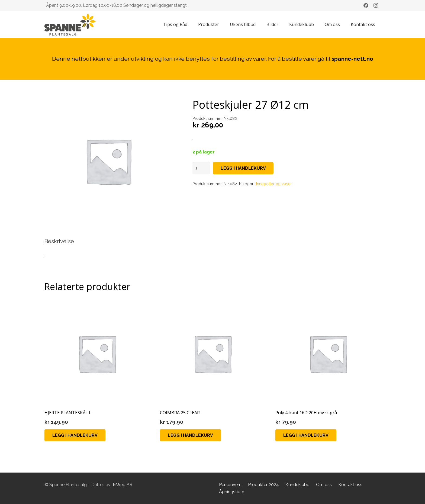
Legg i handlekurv (243, 168)
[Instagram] (376, 5)
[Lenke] (70, 25)
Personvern (230, 485)
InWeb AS (123, 485)
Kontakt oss (350, 485)
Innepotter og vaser (274, 184)
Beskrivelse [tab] (59, 241)
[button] (75, 435)
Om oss (324, 485)
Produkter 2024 (263, 485)
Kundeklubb (297, 485)
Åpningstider (232, 492)
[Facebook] (366, 5)
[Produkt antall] (201, 168)
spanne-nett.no (352, 59)
